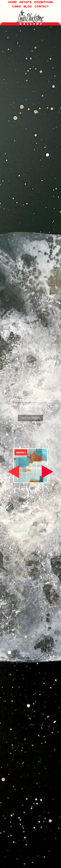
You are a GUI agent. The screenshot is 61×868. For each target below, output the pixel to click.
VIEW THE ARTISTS (30, 418)
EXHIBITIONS (44, 2)
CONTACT (42, 6)
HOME (12, 2)
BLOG (28, 6)
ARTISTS (26, 2)
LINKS (17, 6)
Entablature (23, 453)
